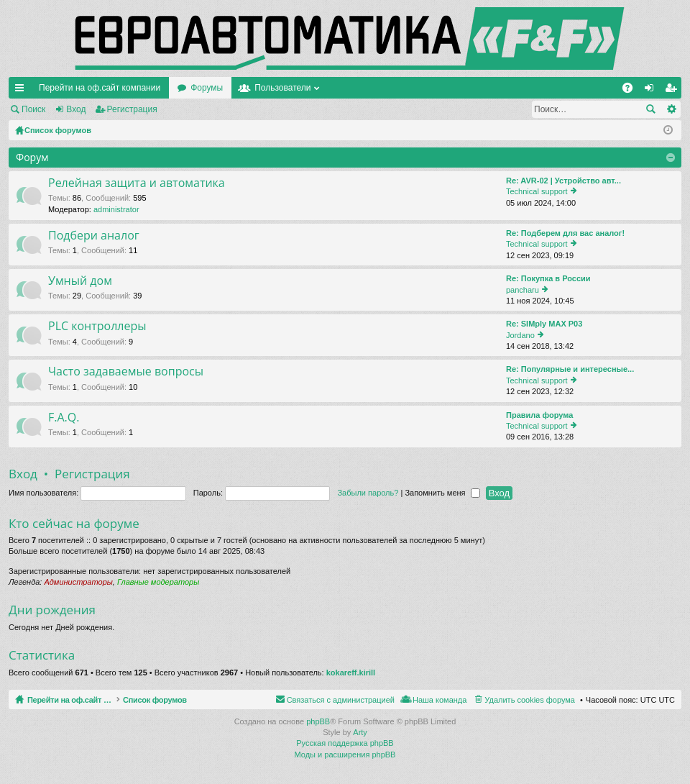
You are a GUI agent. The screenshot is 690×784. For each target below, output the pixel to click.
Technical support (537, 191)
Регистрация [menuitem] (673, 91)
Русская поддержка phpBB (345, 743)
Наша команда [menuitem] (440, 700)
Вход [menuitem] (652, 91)
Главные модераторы (158, 582)
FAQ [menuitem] (632, 91)
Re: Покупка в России (548, 278)
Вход (76, 109)
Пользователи (282, 88)
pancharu (523, 290)
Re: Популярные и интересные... (570, 369)
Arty (360, 732)
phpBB (318, 721)
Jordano (520, 335)
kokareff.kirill (351, 673)
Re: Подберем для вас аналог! (565, 233)
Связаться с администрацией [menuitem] (341, 700)
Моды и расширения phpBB (345, 755)
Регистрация (132, 109)
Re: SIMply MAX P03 (544, 324)
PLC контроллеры (97, 327)
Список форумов (189, 700)
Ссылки (22, 91)
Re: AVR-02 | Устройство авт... (563, 181)
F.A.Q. (64, 418)
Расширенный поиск (671, 109)
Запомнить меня (442, 493)
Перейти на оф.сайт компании (100, 88)
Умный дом (80, 281)
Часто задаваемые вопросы (126, 372)
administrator (116, 209)
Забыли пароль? (368, 493)
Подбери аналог (94, 236)
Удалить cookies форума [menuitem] (530, 700)
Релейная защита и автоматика (137, 183)
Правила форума (539, 415)
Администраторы (78, 582)
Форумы (207, 88)
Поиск (33, 109)
